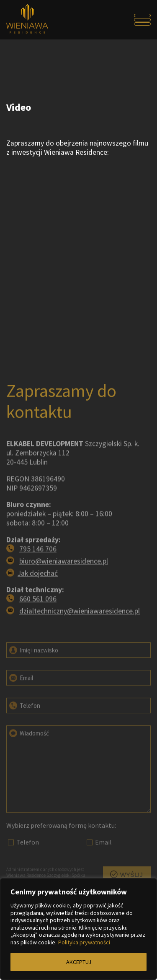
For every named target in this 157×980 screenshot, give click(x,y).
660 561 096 (38, 622)
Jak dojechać (38, 596)
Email (21, 693)
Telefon (24, 721)
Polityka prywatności (84, 942)
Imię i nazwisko (33, 665)
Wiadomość (28, 748)
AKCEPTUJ (79, 962)
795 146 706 (38, 571)
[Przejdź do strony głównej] (24, 20)
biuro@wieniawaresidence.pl (64, 584)
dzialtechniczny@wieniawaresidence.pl (80, 634)
